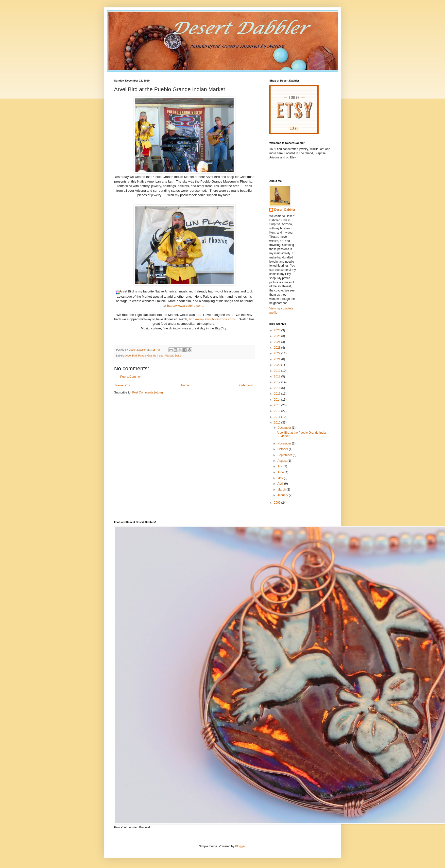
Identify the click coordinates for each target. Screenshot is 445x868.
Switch (178, 356)
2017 (278, 382)
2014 (278, 400)
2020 (278, 365)
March (282, 490)
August (282, 461)
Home (185, 385)
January (283, 495)
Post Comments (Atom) (147, 392)
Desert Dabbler (285, 210)
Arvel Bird (131, 356)
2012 (278, 411)
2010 (278, 423)
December (285, 428)
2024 (278, 342)
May (281, 478)
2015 (278, 394)
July (281, 466)
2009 (278, 503)
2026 (278, 330)
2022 (278, 353)
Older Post (246, 385)
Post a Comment (131, 377)
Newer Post (123, 385)
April (281, 484)
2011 (278, 417)
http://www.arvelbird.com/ (185, 306)
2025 (278, 336)
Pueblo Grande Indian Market (156, 356)
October (283, 449)
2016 (278, 388)
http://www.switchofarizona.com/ (212, 319)
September (285, 455)
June (281, 472)
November (285, 443)
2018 (278, 376)
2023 (278, 348)
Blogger (240, 846)
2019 (278, 371)
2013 (278, 405)
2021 (278, 359)
